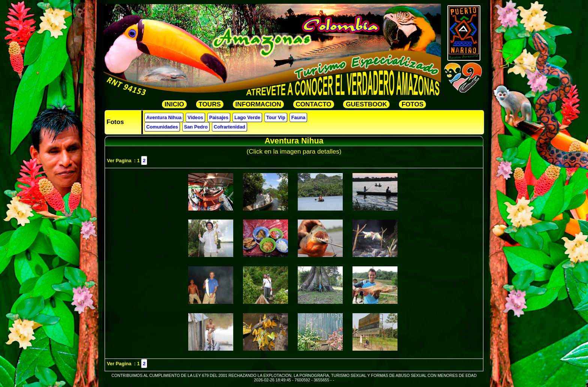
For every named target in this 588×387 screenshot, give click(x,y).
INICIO (174, 104)
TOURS (210, 104)
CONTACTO (314, 104)
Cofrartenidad (229, 127)
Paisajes (219, 117)
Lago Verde (247, 117)
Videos (195, 117)
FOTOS (412, 104)
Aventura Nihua (164, 117)
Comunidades (162, 127)
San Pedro (196, 127)
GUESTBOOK (366, 104)
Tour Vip (276, 117)
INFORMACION (258, 104)
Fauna (298, 117)
